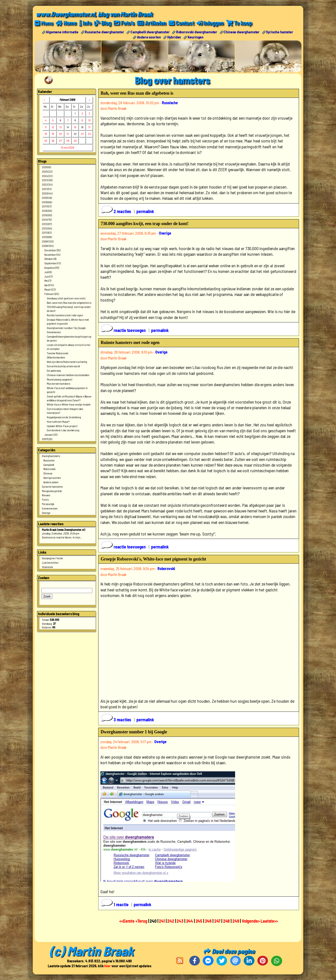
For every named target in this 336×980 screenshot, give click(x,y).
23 (82, 134)
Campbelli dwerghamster (150, 32)
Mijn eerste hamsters (59, 383)
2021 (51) (47, 189)
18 (46, 134)
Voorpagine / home (52, 558)
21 (68, 134)
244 (190, 921)
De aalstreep (54, 370)
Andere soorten (149, 37)
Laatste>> (269, 921)
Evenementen (50, 508)
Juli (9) (48, 272)
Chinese (48, 473)
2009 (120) (48, 241)
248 (227, 921)
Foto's (45, 499)
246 (208, 921)
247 (217, 921)
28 (68, 140)
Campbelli (49, 464)
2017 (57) (47, 206)
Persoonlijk (48, 504)
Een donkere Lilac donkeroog (63, 430)
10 (89, 120)
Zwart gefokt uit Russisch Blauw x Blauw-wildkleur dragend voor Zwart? (69, 398)
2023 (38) (47, 180)
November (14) (52, 254)
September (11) (53, 263)
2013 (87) (47, 224)
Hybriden (174, 37)
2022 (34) (47, 184)
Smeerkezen (54, 332)
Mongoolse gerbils (52, 491)
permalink (145, 211)
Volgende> (251, 921)
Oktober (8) (50, 259)
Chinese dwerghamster (242, 32)
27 (60, 140)
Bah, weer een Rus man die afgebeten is (69, 302)
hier (107, 965)
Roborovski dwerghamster (197, 32)
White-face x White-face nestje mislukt (69, 404)
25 (46, 140)
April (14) (49, 285)
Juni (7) (48, 276)
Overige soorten (52, 478)
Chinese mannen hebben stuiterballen (68, 375)
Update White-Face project (62, 426)
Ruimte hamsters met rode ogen (65, 315)
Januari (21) (51, 434)
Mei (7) (48, 280)
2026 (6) (46, 167)
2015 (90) (47, 215)
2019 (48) (47, 197)
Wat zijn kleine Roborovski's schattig (67, 362)
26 (53, 140)
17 (89, 127)
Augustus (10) (52, 267)
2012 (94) (47, 228)
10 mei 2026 (67, 147)
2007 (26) (47, 439)
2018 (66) (47, 202)
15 (75, 127)
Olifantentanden (56, 357)
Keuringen (196, 37)
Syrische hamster (279, 32)
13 (60, 127)
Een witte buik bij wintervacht (63, 366)
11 (46, 127)
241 (162, 921)
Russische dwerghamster (104, 32)
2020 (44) (47, 193)
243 (180, 921)
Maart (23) (50, 289)
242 (171, 921)
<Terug (142, 921)
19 (53, 134)
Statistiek (47, 567)
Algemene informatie (62, 32)
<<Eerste (127, 921)
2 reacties (116, 211)
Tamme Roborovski (57, 353)
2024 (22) (47, 176)
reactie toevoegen (124, 330)
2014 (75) (47, 219)
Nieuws (46, 495)
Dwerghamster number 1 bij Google (66, 328)
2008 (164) (48, 245)
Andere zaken (51, 482)
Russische (49, 460)
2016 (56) (47, 211)
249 (236, 921)
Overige (46, 512)
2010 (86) (47, 237)
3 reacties (116, 720)
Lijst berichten (50, 562)
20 (60, 134)
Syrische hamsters (52, 486)
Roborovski (49, 469)
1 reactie (115, 904)
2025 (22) (47, 171)
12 (53, 127)
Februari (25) (52, 293)
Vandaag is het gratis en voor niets (66, 298)
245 (199, 921)
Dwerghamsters (51, 456)
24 (89, 134)
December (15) (52, 250)
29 (75, 140)
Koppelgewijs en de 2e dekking (64, 417)
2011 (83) (47, 232)
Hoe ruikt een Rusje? (58, 421)
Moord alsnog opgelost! (60, 379)
